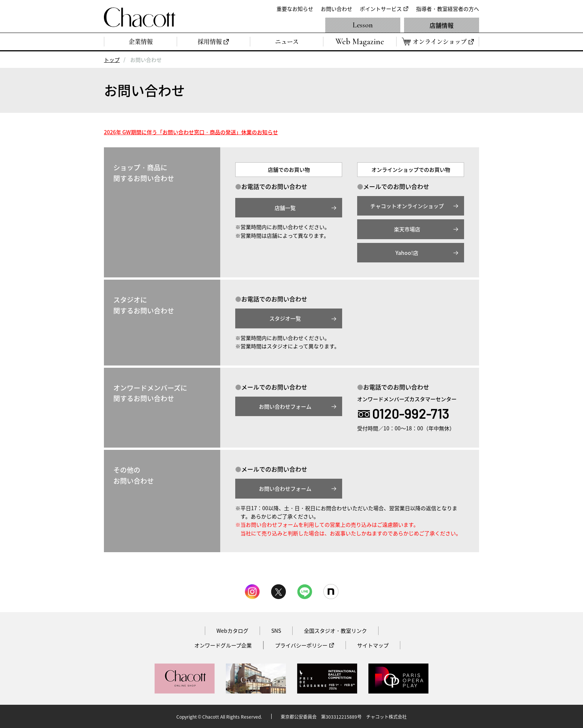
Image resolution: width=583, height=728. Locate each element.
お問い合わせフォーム (285, 406)
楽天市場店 (407, 229)
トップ (112, 60)
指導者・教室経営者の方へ (448, 9)
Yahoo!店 (407, 253)
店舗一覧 (285, 208)
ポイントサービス (381, 9)
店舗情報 (442, 25)
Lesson (363, 25)
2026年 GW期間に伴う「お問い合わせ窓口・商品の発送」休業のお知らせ (191, 132)
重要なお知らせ (295, 9)
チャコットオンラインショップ (407, 206)
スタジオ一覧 (285, 318)
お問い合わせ (337, 9)
